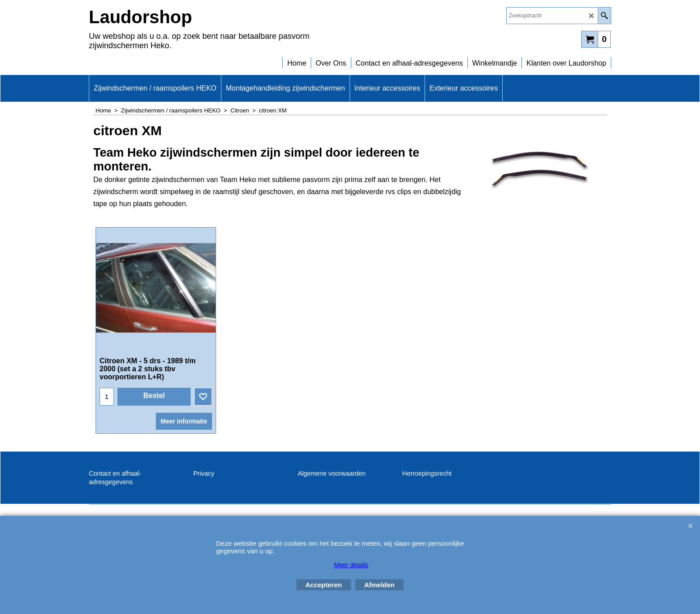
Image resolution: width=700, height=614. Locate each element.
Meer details (351, 565)
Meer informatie (184, 421)
